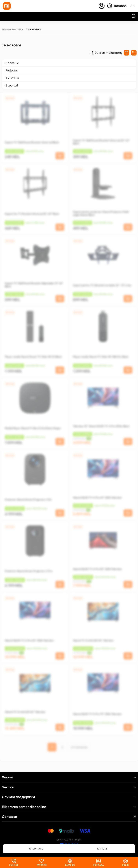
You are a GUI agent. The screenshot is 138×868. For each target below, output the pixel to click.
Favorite (42, 862)
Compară (98, 862)
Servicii (69, 787)
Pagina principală (12, 29)
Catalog (70, 862)
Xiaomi (69, 777)
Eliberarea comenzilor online (69, 807)
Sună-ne (14, 862)
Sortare (36, 849)
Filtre (102, 849)
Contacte (69, 817)
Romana (117, 6)
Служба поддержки (69, 797)
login (126, 862)
